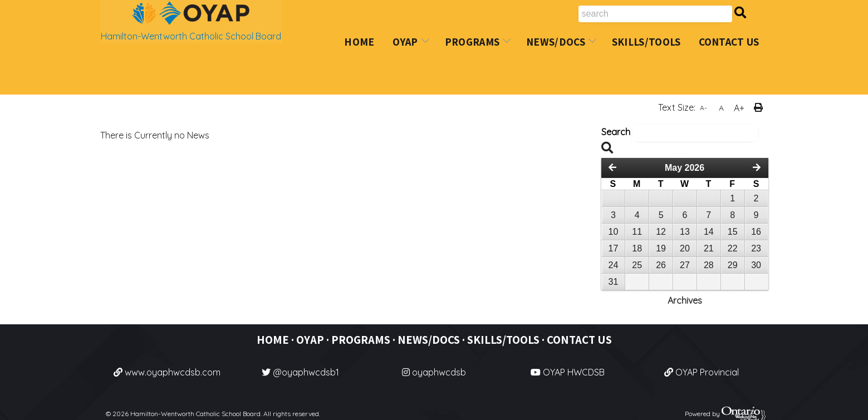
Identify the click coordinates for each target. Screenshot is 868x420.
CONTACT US (579, 340)
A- (703, 108)
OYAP (310, 340)
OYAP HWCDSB (568, 372)
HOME (273, 340)
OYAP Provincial (702, 372)
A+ (739, 108)
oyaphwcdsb (434, 372)
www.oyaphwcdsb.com (167, 372)
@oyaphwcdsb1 (300, 372)
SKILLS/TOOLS (503, 340)
